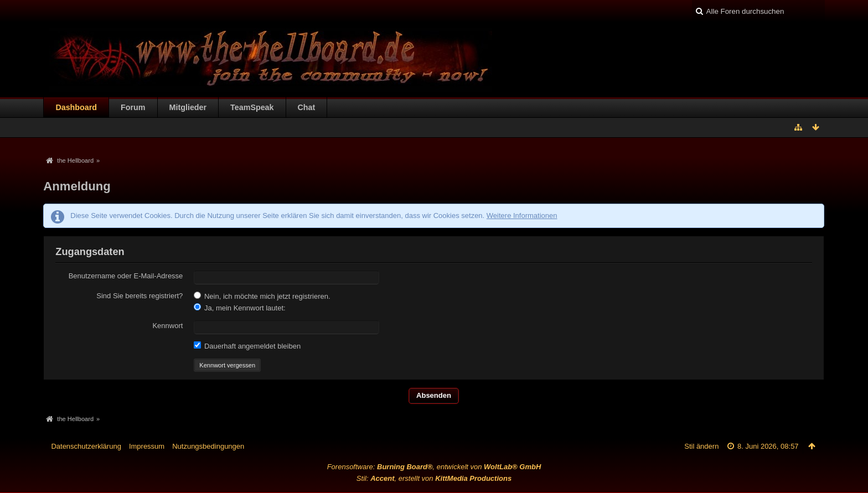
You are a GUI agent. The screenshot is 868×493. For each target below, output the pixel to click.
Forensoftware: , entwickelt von (434, 467)
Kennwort (167, 326)
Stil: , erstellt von (434, 478)
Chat (307, 107)
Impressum (147, 446)
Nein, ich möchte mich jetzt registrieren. (262, 296)
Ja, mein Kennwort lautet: (239, 308)
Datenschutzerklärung (86, 446)
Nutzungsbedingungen (208, 446)
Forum (133, 107)
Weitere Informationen (522, 216)
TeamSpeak (252, 107)
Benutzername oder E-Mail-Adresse (126, 276)
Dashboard (76, 107)
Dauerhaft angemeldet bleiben (247, 346)
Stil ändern (701, 446)
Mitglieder (188, 107)
